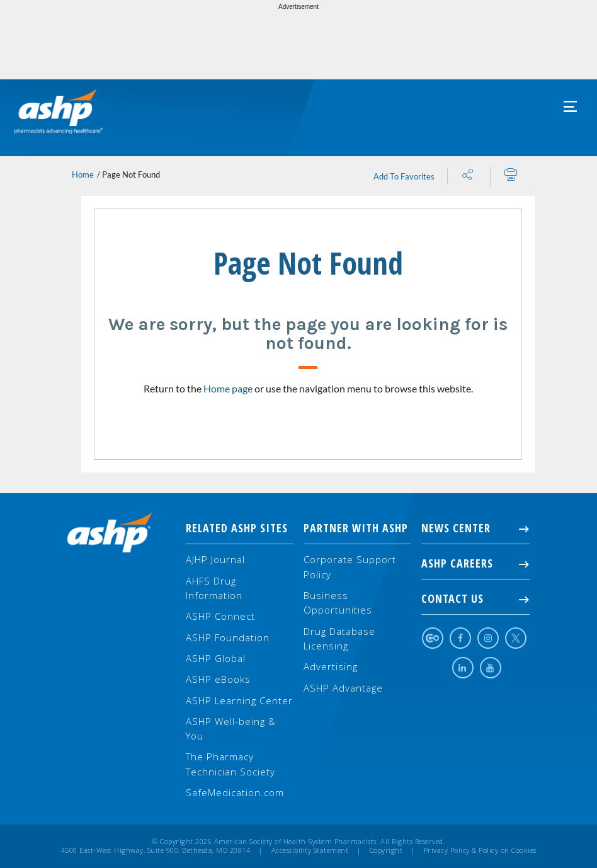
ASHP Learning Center (239, 700)
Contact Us (475, 598)
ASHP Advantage (343, 688)
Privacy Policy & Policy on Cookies (480, 850)
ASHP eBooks (218, 679)
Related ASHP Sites (237, 528)
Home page (228, 388)
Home (83, 174)
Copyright (386, 850)
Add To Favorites (404, 176)
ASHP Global (216, 658)
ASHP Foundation (228, 637)
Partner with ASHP (356, 528)
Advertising (331, 666)
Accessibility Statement (310, 850)
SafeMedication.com (235, 792)
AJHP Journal (215, 559)
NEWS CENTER (475, 528)
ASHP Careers (475, 563)
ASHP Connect (220, 616)
